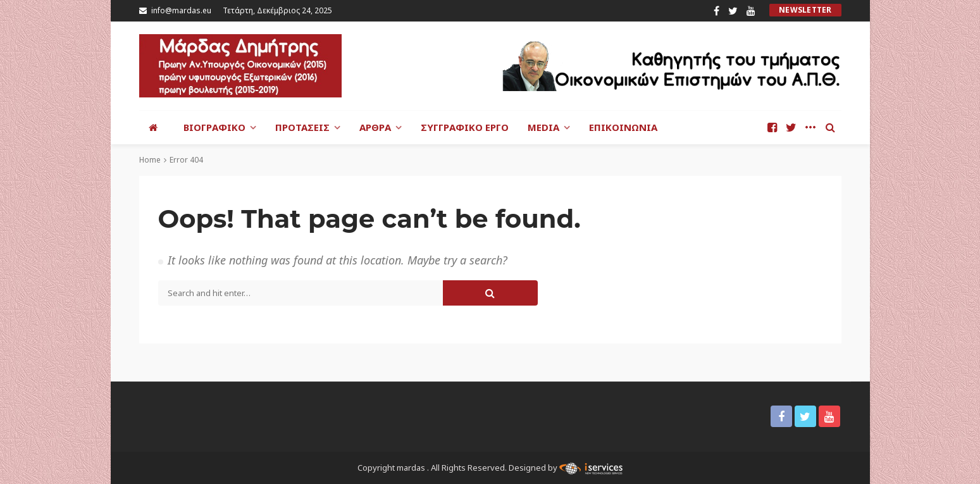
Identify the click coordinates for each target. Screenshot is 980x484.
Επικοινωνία (623, 127)
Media (543, 127)
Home (150, 160)
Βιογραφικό (214, 127)
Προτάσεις (302, 127)
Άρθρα (375, 127)
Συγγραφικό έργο (465, 127)
